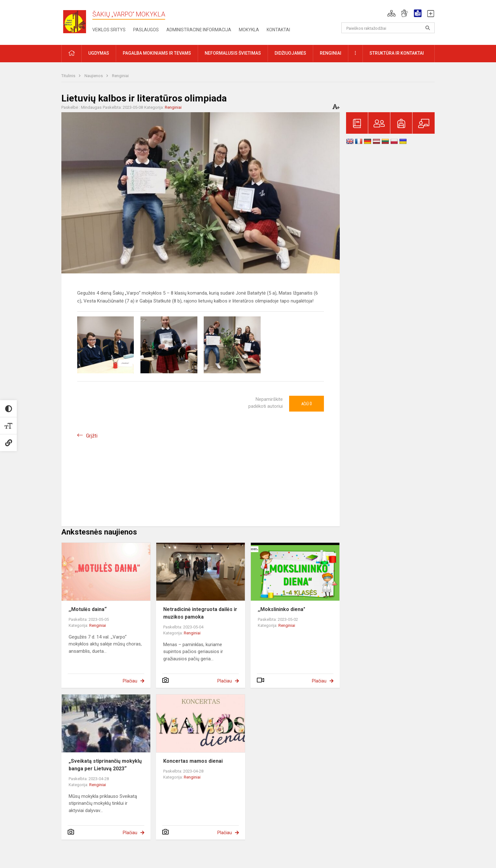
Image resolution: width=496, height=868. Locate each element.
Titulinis (69, 76)
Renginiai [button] (331, 53)
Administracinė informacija (199, 30)
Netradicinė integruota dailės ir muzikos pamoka (200, 613)
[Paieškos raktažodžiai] (388, 28)
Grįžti (92, 436)
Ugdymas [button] (99, 53)
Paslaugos (146, 30)
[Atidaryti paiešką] (428, 28)
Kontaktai (278, 30)
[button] (391, 13)
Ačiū (307, 404)
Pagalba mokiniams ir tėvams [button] (157, 53)
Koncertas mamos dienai (193, 761)
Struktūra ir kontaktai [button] (397, 53)
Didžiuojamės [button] (290, 53)
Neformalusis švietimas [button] (233, 53)
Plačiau (130, 681)
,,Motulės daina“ (88, 609)
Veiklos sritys (109, 30)
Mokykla (249, 30)
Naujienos (94, 76)
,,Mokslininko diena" (282, 609)
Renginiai (120, 76)
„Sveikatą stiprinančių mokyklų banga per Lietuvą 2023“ (105, 765)
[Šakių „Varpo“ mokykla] (77, 21)
